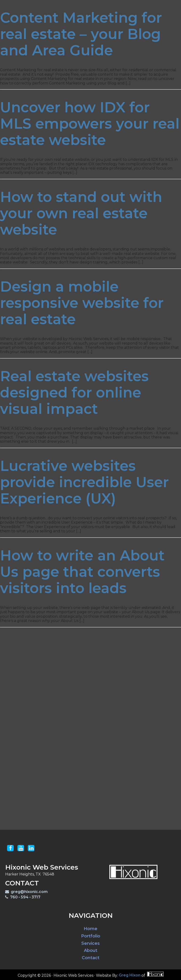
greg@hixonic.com (26, 892)
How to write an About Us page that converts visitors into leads (82, 572)
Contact (149, 5)
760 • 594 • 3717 (23, 897)
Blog (128, 5)
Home (90, 929)
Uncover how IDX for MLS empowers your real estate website (90, 124)
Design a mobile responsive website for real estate (82, 303)
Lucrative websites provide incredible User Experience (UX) (84, 482)
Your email (73, 742)
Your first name (77, 712)
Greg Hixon (130, 975)
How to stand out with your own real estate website (81, 213)
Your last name (77, 726)
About (91, 951)
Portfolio (82, 5)
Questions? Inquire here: (61, 773)
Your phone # (76, 756)
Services (108, 5)
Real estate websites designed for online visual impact (74, 392)
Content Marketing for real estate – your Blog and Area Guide (81, 34)
